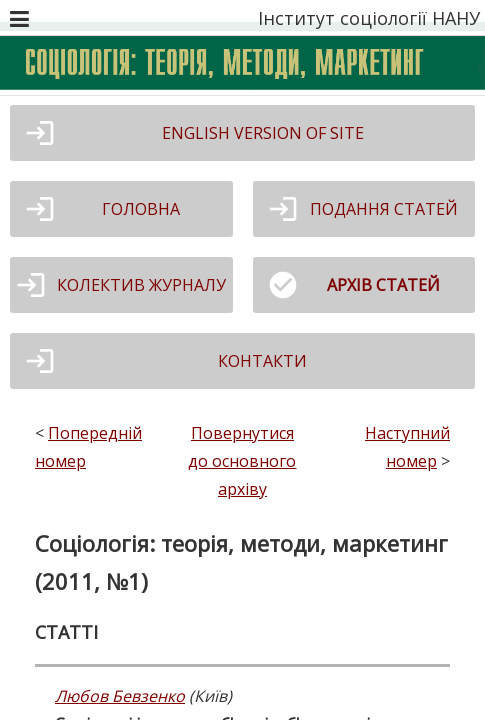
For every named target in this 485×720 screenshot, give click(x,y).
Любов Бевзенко (120, 696)
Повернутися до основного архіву (242, 461)
